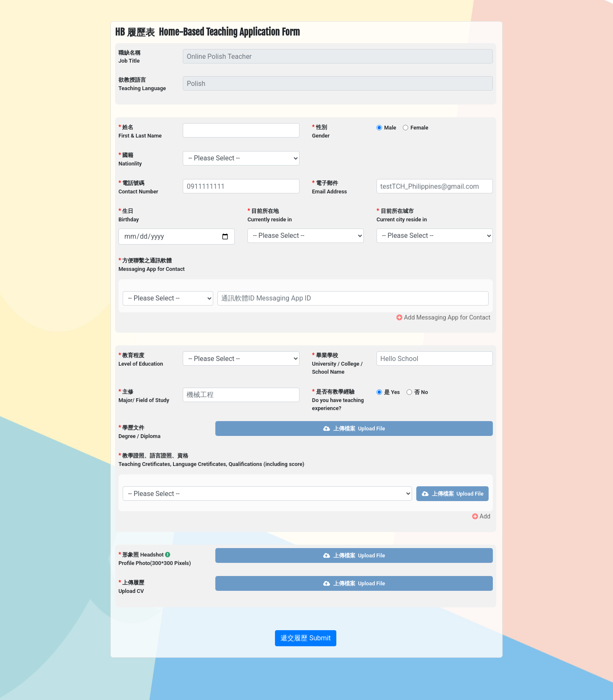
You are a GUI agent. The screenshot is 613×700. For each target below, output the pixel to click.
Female (419, 128)
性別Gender (321, 131)
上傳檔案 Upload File (354, 429)
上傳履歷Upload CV (131, 587)
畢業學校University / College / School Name (338, 363)
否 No (421, 392)
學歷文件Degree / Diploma (139, 432)
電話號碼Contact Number (138, 187)
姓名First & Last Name (140, 131)
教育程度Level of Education (141, 359)
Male (390, 128)
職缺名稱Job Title (129, 57)
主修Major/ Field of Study (144, 396)
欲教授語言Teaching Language (142, 84)
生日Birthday (129, 215)
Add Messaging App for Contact (443, 318)
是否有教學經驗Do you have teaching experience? (338, 400)
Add (481, 517)
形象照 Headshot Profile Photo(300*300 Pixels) (155, 559)
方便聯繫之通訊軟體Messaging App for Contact (152, 265)
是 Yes (392, 392)
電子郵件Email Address (330, 187)
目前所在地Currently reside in (270, 215)
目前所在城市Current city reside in (402, 215)
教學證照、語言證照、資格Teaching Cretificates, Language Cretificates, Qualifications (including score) (211, 460)
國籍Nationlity (130, 159)
